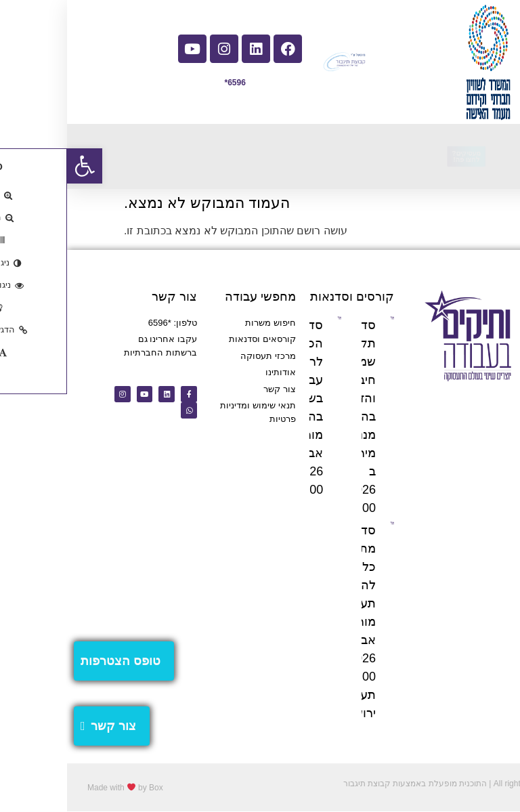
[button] (18, 166)
